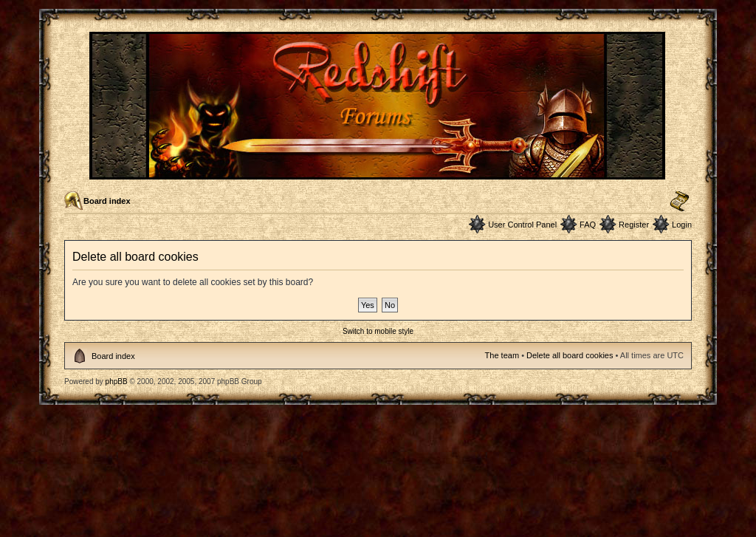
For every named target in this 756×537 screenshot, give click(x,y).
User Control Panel (522, 225)
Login (682, 225)
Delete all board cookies (570, 355)
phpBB (117, 382)
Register (634, 225)
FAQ (588, 225)
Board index (107, 201)
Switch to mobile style (378, 331)
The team (502, 355)
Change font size (680, 202)
